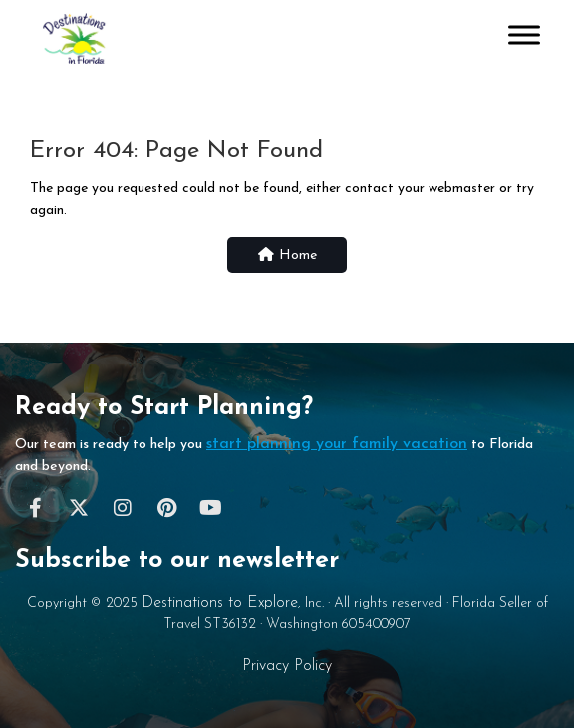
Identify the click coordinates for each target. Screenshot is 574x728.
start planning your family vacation (337, 444)
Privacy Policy (287, 666)
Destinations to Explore (220, 603)
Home (287, 255)
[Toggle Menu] (524, 34)
